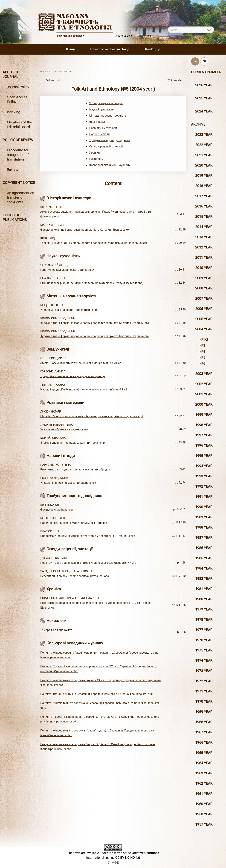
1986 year (204, 548)
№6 (202, 363)
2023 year (204, 135)
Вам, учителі (97, 122)
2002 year (204, 384)
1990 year (204, 507)
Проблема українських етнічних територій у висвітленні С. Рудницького (88, 536)
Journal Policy (18, 87)
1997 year (204, 435)
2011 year (204, 257)
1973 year (204, 671)
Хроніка (95, 153)
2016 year (204, 206)
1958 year (204, 814)
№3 (202, 345)
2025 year (204, 98)
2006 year (204, 309)
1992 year (204, 486)
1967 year (204, 732)
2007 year (204, 298)
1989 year (204, 517)
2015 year (204, 217)
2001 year (204, 394)
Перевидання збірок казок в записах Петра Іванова (75, 576)
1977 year (204, 630)
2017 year (204, 196)
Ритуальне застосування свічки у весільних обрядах (75, 469)
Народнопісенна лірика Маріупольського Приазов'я (75, 523)
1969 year (204, 712)
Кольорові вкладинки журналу (110, 165)
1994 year (204, 466)
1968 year (204, 722)
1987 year (204, 538)
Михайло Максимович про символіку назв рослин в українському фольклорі (92, 416)
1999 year (204, 415)
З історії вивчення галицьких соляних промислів (73, 443)
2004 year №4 (52, 80)
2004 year (204, 329)
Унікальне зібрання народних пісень (64, 429)
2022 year (204, 145)
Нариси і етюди (99, 134)
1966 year (204, 742)
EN (204, 61)
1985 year (204, 558)
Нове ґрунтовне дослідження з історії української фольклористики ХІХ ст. (89, 563)
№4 (202, 351)
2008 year (204, 288)
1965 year (204, 753)
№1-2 (204, 339)
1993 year (204, 476)
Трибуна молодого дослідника (110, 140)
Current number (206, 72)
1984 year (204, 568)
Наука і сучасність (102, 109)
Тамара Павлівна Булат (56, 630)
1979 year (204, 609)
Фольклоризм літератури (57, 510)
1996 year (204, 445)
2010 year (204, 268)
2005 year (204, 319)
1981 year (204, 589)
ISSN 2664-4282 (124, 36)
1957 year (204, 824)
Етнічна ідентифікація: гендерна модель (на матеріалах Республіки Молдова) (92, 283)
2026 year (204, 85)
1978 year (204, 620)
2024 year (204, 111)
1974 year (204, 660)
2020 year (204, 165)
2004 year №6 (174, 80)
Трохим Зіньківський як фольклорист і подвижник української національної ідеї (94, 243)
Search (211, 30)
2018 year (204, 186)
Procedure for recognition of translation (18, 155)
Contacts (153, 49)
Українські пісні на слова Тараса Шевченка (69, 310)
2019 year (204, 176)
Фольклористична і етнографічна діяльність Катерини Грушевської (85, 230)
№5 (202, 357)
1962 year (204, 783)
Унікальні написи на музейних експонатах (68, 483)
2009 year (204, 278)
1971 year (204, 691)
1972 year (204, 681)
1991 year (204, 497)
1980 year (204, 599)
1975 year (204, 650)
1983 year (204, 579)
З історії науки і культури (106, 103)
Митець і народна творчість (108, 116)
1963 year (204, 773)
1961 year (204, 794)
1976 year (204, 640)
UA (195, 61)
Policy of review (18, 140)
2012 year (204, 247)
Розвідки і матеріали (103, 128)
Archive (198, 124)
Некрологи (96, 159)
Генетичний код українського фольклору (67, 270)
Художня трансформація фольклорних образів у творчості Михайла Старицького (95, 323)
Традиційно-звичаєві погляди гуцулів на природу (73, 376)
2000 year (204, 404)
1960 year (204, 804)
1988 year (204, 527)
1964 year (204, 763)
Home (70, 49)
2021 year (204, 155)
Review (13, 170)
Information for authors (110, 49)
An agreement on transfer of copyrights (21, 197)
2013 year (204, 237)
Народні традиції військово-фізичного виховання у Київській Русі (84, 389)
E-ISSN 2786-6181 (146, 36)
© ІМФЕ (113, 862)
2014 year (204, 227)
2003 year (204, 374)
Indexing (14, 112)
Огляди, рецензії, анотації (106, 146)
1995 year (204, 456)
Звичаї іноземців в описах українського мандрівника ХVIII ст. (81, 363)
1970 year (204, 701)
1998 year (204, 425)
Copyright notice (19, 183)
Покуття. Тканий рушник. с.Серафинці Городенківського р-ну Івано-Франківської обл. (97, 694)
